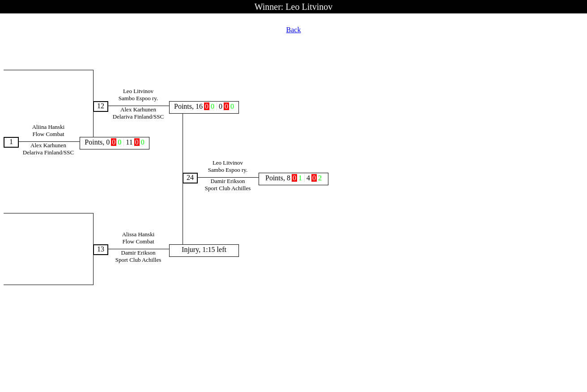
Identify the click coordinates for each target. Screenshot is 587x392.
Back (294, 30)
